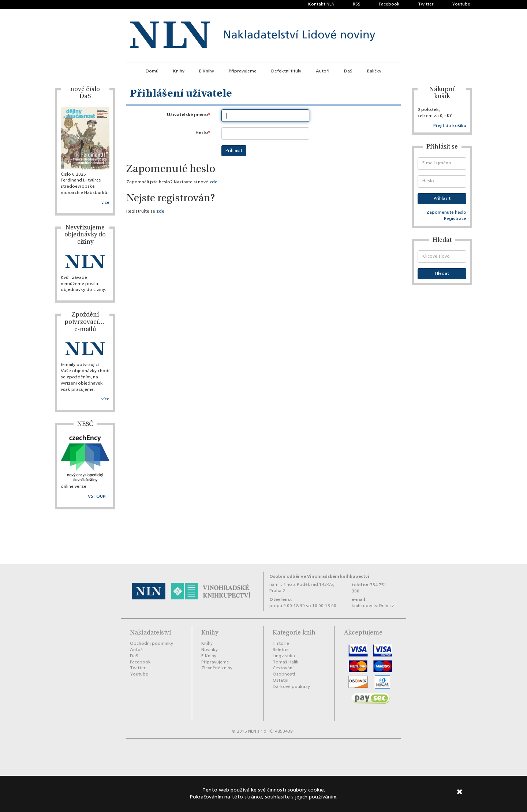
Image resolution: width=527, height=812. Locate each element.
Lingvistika (284, 656)
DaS (348, 71)
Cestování (283, 668)
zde (213, 182)
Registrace (455, 219)
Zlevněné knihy (217, 668)
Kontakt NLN (321, 4)
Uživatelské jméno (187, 115)
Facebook (389, 4)
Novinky (210, 650)
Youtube (461, 4)
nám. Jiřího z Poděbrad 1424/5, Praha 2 (302, 588)
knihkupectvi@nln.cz (373, 606)
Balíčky (374, 71)
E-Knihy (207, 71)
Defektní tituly (286, 71)
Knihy (179, 71)
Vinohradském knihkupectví (338, 577)
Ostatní (281, 681)
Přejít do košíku (450, 126)
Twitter (426, 4)
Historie (281, 644)
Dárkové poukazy (291, 687)
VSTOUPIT (99, 497)
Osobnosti (284, 674)
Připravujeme (243, 71)
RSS (357, 4)
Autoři (323, 71)
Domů (152, 71)
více (105, 203)
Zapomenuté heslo (446, 213)
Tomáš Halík (286, 662)
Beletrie (281, 650)
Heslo (202, 133)
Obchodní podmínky (152, 644)
